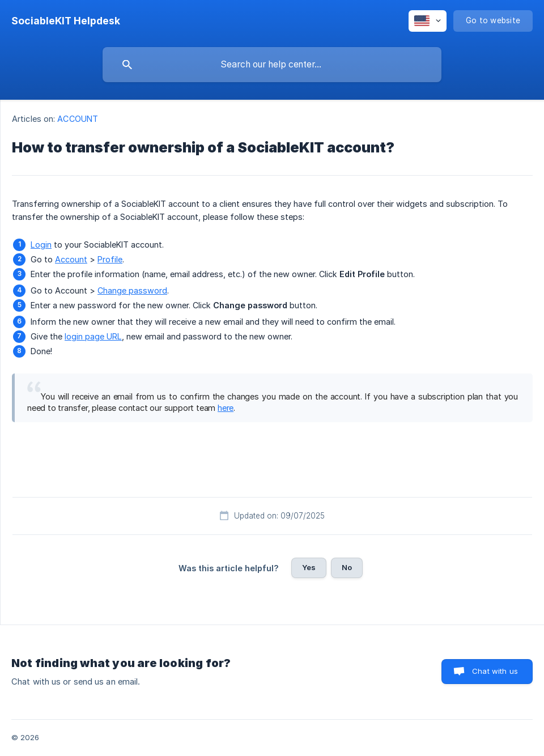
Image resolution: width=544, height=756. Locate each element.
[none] (66, 21)
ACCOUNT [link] (78, 119)
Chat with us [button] (495, 671)
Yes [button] (309, 567)
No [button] (347, 567)
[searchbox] (272, 65)
